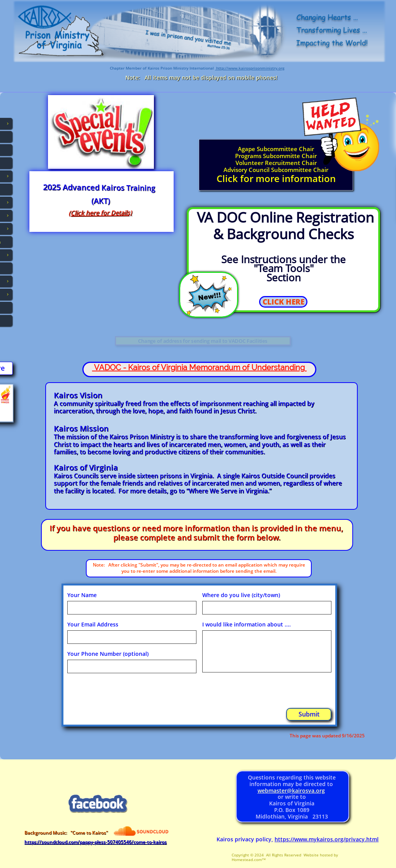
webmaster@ (275, 791)
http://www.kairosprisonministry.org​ (250, 68)
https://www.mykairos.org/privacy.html (327, 839)
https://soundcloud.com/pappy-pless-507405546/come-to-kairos (96, 842)
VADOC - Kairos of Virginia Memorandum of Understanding (199, 368)
